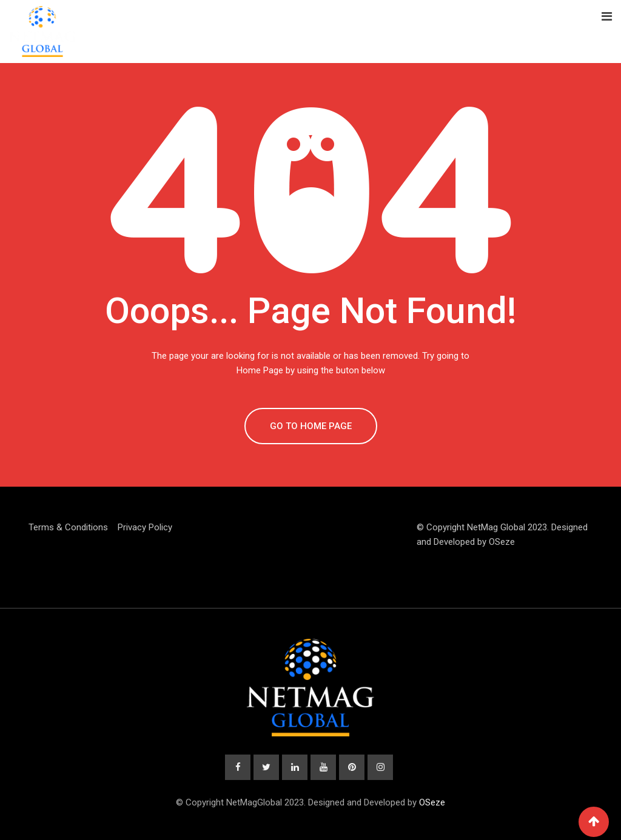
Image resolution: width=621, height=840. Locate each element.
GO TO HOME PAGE (311, 426)
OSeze (502, 542)
